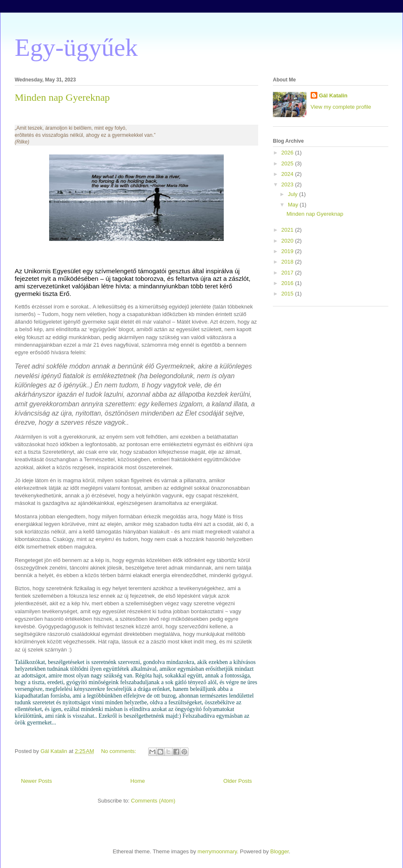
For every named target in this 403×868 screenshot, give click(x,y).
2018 (288, 262)
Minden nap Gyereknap (62, 97)
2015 (288, 294)
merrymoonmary (217, 851)
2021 (288, 230)
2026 (288, 153)
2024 (288, 174)
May (294, 205)
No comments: (119, 751)
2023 (288, 184)
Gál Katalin (333, 95)
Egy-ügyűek (76, 47)
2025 (288, 163)
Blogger (280, 851)
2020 (288, 241)
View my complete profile (341, 107)
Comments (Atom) (153, 801)
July (294, 194)
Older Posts (238, 781)
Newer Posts (37, 781)
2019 (288, 251)
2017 (288, 273)
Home (138, 781)
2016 (288, 283)
